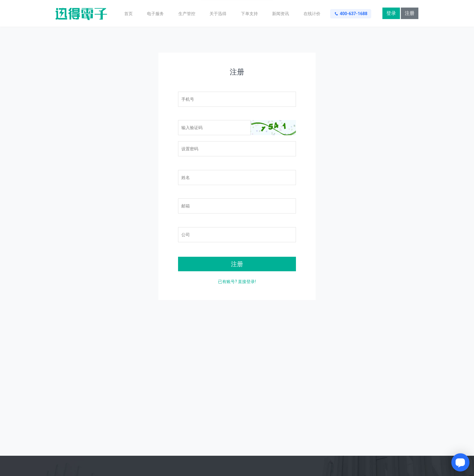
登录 (391, 13)
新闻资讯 (281, 14)
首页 (128, 14)
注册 (410, 13)
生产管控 (187, 14)
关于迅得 (218, 14)
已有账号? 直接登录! (237, 282)
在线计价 (312, 14)
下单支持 (249, 14)
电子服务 (155, 14)
